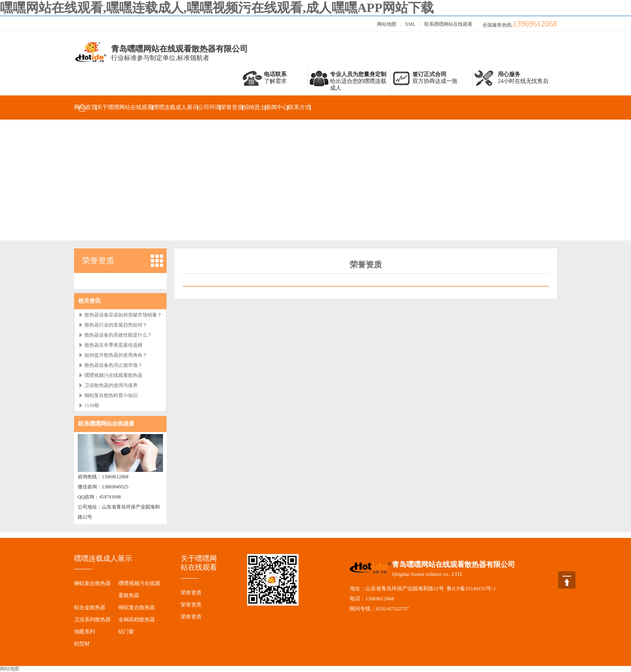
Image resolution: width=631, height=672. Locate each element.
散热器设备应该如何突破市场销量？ (123, 315)
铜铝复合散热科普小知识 (111, 395)
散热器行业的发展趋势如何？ (116, 325)
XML (410, 24)
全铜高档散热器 (137, 619)
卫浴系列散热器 (92, 619)
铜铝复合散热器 (137, 607)
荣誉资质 (232, 107)
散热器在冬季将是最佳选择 (113, 345)
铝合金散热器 (90, 607)
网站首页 (85, 107)
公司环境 (209, 107)
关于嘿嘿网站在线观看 (125, 107)
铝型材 (82, 644)
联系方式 (299, 107)
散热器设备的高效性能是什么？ (118, 335)
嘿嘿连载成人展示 (175, 107)
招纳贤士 (254, 107)
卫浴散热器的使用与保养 (111, 385)
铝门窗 (126, 632)
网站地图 (387, 24)
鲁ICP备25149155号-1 (471, 588)
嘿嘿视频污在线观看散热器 (113, 375)
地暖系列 (85, 632)
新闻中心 (277, 107)
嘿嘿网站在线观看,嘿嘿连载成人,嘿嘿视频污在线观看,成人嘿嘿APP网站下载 (217, 8)
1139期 (92, 405)
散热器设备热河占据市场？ (113, 365)
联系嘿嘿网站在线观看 (448, 24)
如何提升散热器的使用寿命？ (116, 355)
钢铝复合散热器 (92, 583)
